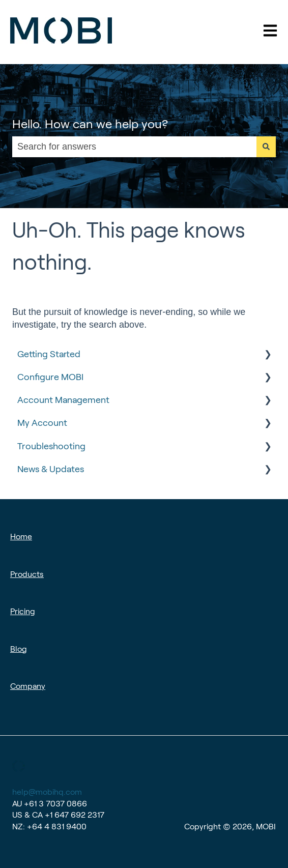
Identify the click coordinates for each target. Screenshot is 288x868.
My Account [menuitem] (42, 423)
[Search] (266, 147)
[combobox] (134, 147)
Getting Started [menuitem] (49, 354)
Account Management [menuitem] (63, 400)
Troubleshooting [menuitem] (51, 446)
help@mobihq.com (47, 792)
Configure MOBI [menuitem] (50, 377)
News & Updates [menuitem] (51, 469)
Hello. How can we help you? (90, 124)
